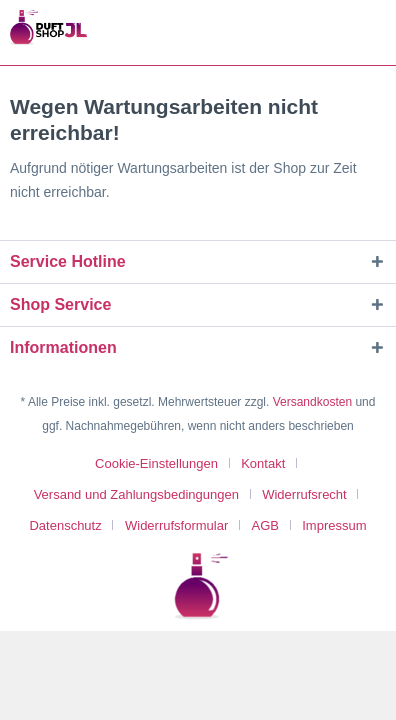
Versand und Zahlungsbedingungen (136, 494)
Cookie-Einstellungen (156, 463)
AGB (265, 525)
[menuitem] (164, 463)
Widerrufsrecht (304, 494)
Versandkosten (312, 402)
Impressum (334, 525)
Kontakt (263, 463)
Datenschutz (65, 525)
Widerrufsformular (176, 525)
